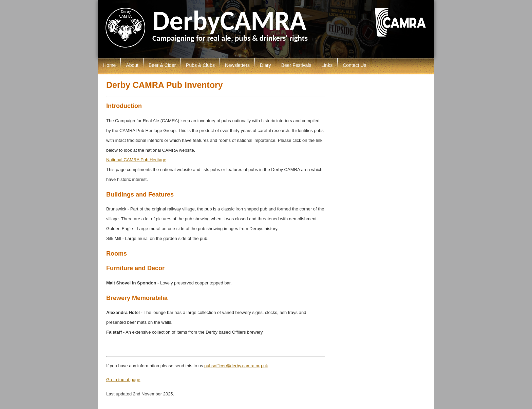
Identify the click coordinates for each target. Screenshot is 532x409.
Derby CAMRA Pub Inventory (165, 85)
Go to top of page (123, 380)
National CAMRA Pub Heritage (136, 160)
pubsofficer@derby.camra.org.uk (236, 366)
